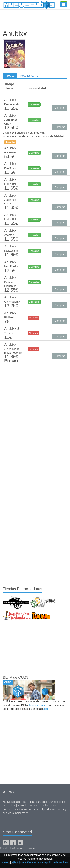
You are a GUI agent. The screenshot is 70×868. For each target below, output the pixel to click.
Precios (10, 76)
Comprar (60, 108)
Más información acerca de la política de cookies (40, 862)
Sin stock (34, 318)
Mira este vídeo (38, 705)
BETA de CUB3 (15, 677)
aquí (46, 709)
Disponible (34, 104)
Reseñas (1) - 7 (29, 76)
